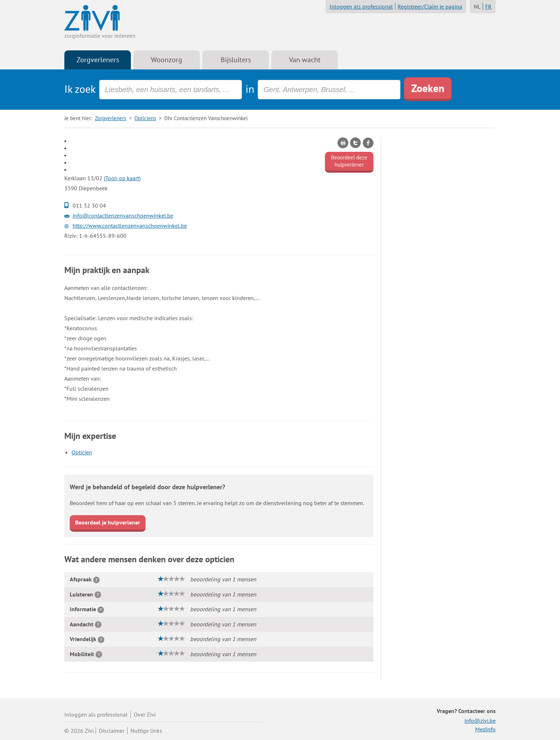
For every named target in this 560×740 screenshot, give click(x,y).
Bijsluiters (236, 60)
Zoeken (428, 88)
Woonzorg (167, 60)
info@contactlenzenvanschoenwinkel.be (123, 215)
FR (488, 6)
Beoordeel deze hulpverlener (349, 161)
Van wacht (305, 60)
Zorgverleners (98, 60)
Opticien (82, 452)
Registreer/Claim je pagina (430, 6)
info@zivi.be (480, 721)
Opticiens (145, 118)
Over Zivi (145, 714)
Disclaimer (112, 731)
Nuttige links (146, 731)
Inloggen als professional (361, 6)
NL (477, 6)
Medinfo (485, 729)
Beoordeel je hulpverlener (108, 522)
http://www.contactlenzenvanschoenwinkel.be (130, 226)
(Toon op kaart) (122, 178)
